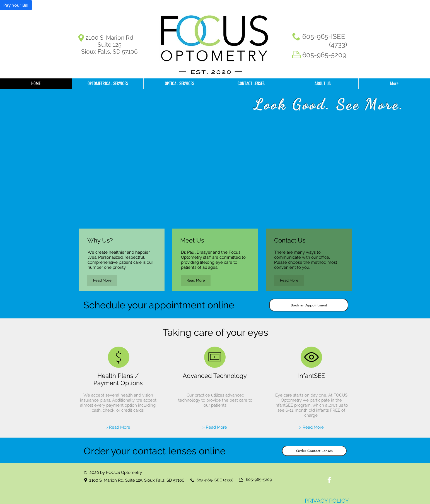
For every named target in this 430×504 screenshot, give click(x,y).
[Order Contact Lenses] (314, 451)
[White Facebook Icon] (329, 480)
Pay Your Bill (16, 5)
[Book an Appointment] (309, 305)
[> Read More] (118, 427)
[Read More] (102, 281)
